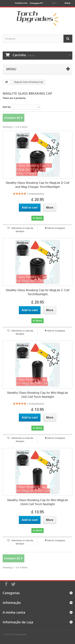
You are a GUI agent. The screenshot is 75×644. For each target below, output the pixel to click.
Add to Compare (56, 228)
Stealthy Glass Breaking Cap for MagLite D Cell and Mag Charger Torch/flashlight (37, 185)
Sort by (7, 107)
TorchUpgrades (19, 634)
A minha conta (14, 612)
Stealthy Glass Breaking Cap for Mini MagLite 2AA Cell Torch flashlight (38, 395)
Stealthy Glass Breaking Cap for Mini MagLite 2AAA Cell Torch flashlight (38, 502)
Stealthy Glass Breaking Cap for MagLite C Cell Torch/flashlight (37, 292)
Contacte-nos (21, 3)
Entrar (68, 3)
